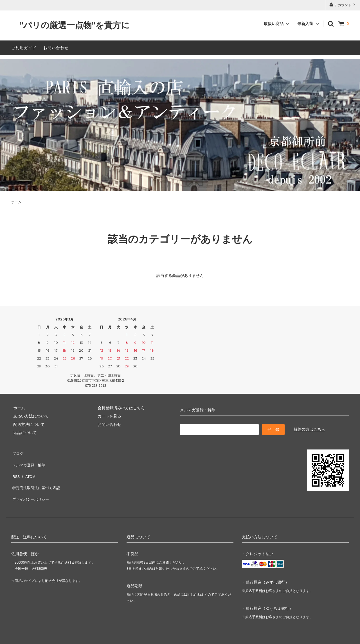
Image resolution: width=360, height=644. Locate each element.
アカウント (343, 5)
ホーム (16, 202)
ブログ (17, 452)
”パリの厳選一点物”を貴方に (70, 25)
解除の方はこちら (309, 429)
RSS (15, 469)
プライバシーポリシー (31, 485)
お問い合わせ (56, 48)
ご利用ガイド (24, 48)
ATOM (28, 469)
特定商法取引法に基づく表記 (37, 477)
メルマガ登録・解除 (29, 460)
